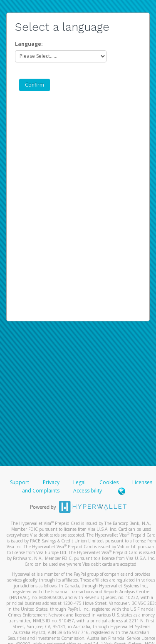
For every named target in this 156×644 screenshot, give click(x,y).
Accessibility (88, 491)
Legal (79, 482)
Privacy (51, 482)
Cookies (109, 482)
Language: (29, 44)
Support (20, 482)
